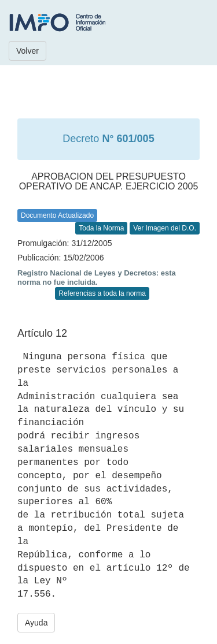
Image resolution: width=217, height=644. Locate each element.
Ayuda (36, 623)
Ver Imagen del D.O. (165, 228)
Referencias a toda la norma (102, 293)
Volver (27, 51)
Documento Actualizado (57, 215)
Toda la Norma (101, 228)
